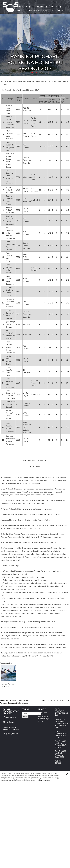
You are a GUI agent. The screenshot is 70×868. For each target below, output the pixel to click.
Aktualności (21, 7)
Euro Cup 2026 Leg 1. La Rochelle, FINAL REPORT (61, 744)
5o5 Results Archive (43, 714)
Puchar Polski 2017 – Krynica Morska (56, 700)
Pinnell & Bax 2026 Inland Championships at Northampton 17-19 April (62, 723)
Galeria (33, 10)
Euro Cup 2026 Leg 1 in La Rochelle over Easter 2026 (60, 754)
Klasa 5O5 (40, 7)
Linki (46, 11)
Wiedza (18, 10)
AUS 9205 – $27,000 (59, 762)
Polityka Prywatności (11, 734)
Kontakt (57, 10)
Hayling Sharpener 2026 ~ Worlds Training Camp (62, 734)
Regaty (55, 7)
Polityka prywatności (42, 780)
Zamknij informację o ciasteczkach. (67, 774)
